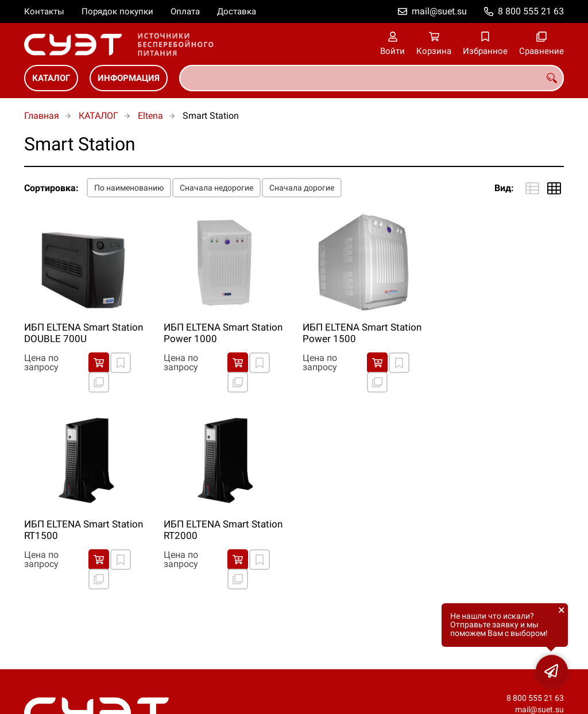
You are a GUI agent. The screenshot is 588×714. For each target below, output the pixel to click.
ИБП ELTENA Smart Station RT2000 (223, 530)
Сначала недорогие (216, 188)
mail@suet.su (439, 11)
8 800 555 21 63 (531, 11)
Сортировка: (51, 188)
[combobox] (372, 78)
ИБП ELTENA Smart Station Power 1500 (362, 333)
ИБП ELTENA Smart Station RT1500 (84, 530)
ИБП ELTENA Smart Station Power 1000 (223, 333)
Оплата (185, 11)
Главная (42, 116)
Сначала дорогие (302, 188)
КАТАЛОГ (51, 78)
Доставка (237, 11)
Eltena (150, 116)
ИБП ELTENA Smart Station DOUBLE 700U (84, 333)
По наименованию (129, 188)
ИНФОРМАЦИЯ (129, 78)
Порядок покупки (117, 11)
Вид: (504, 188)
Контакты (44, 11)
